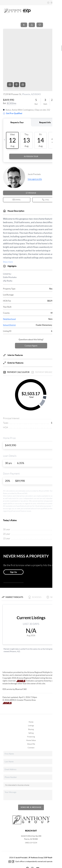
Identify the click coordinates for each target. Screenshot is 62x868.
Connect (31, 728)
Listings (31, 706)
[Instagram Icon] (31, 849)
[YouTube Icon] (36, 849)
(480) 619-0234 (31, 823)
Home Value (31, 721)
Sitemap (49, 865)
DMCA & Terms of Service (33, 865)
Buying (31, 710)
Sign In (52, 3)
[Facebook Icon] (26, 849)
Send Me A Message (31, 788)
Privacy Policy (15, 865)
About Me (31, 725)
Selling (31, 714)
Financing (31, 717)
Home (31, 703)
